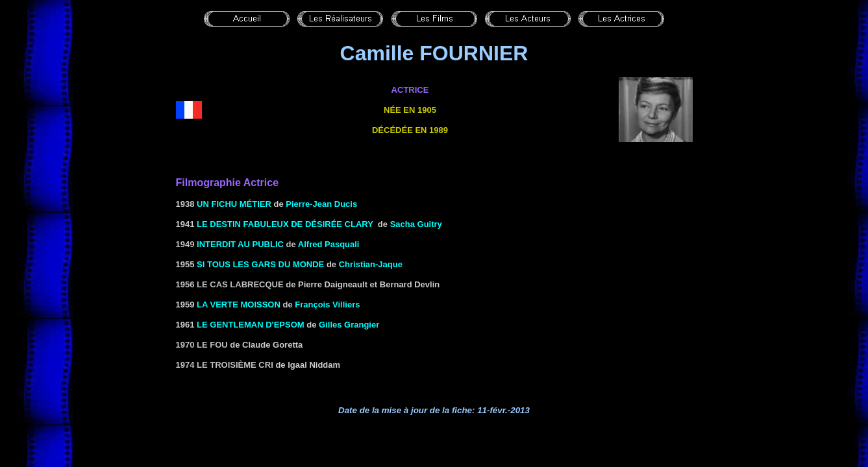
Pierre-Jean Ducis (321, 204)
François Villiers (327, 305)
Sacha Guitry (416, 224)
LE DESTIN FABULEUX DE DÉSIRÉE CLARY (285, 224)
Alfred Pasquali (329, 244)
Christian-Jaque (371, 264)
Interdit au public (240, 244)
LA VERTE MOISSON (239, 305)
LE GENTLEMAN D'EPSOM (251, 325)
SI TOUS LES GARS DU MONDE (260, 264)
